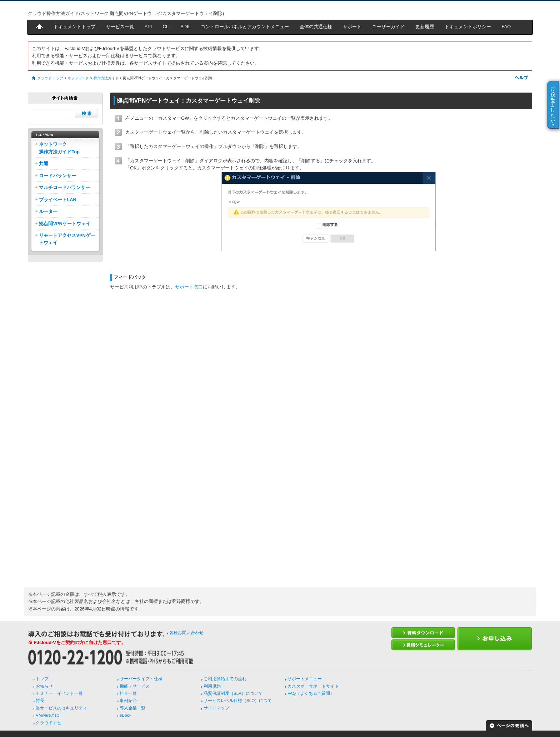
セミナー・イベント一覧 (59, 693)
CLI (166, 27)
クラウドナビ (49, 723)
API (148, 27)
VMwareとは (47, 715)
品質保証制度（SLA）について (233, 693)
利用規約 (212, 686)
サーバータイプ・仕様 (141, 679)
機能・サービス (135, 686)
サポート (352, 27)
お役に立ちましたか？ (553, 104)
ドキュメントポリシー (468, 27)
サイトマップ (216, 708)
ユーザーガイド (388, 27)
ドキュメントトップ (74, 27)
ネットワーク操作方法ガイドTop (59, 148)
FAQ (506, 27)
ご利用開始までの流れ (225, 679)
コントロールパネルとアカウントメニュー (245, 27)
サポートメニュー (305, 679)
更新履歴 (425, 27)
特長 (40, 701)
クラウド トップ (50, 78)
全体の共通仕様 (316, 27)
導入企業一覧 (132, 708)
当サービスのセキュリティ (61, 708)
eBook (126, 715)
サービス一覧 (120, 27)
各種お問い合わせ (186, 633)
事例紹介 (128, 701)
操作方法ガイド (106, 78)
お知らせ (44, 686)
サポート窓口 (189, 287)
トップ (42, 679)
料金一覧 (128, 693)
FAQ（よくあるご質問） (311, 693)
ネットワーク (78, 78)
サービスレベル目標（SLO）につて (238, 701)
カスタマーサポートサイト (313, 686)
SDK (185, 27)
